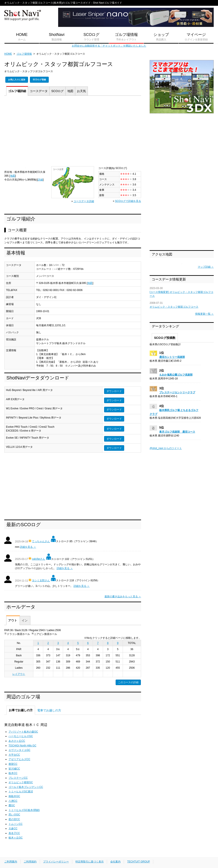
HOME (22, 37)
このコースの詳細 (128, 682)
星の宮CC (14, 819)
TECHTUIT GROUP (138, 862)
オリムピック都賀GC (21, 782)
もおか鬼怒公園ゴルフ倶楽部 (176, 375)
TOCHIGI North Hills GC (22, 746)
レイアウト (19, 674)
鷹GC (12, 805)
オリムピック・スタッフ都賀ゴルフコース (174, 307)
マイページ (196, 37)
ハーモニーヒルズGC (21, 736)
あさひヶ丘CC (17, 741)
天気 (81, 91)
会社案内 (115, 862)
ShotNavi (57, 37)
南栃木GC (14, 796)
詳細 (17, 91)
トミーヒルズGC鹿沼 (21, 792)
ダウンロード (114, 391)
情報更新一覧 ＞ (204, 314)
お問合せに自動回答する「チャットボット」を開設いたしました (109, 46)
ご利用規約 (30, 862)
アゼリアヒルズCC (19, 759)
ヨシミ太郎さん (41, 580)
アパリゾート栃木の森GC (23, 732)
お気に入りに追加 (17, 80)
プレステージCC (18, 778)
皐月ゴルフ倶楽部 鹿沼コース (177, 432)
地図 (70, 91)
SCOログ (91, 37)
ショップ (161, 37)
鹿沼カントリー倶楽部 (172, 357)
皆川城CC (14, 769)
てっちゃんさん (41, 541)
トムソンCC (15, 824)
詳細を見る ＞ (28, 547)
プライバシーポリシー (56, 862)
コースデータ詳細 (84, 201)
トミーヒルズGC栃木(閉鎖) (24, 810)
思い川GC (14, 815)
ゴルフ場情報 (126, 37)
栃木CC (13, 773)
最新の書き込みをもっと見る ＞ (123, 596)
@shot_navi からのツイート (166, 448)
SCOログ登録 (39, 80)
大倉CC (13, 828)
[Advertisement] (73, 132)
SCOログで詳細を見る (128, 201)
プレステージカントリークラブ (177, 392)
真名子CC (14, 833)
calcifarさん (38, 559)
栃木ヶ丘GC (16, 838)
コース (39, 91)
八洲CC (13, 801)
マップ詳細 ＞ (206, 267)
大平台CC (14, 755)
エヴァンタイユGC (19, 750)
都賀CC (13, 764)
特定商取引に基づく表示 (90, 862)
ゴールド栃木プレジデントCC (26, 787)
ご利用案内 (11, 862)
